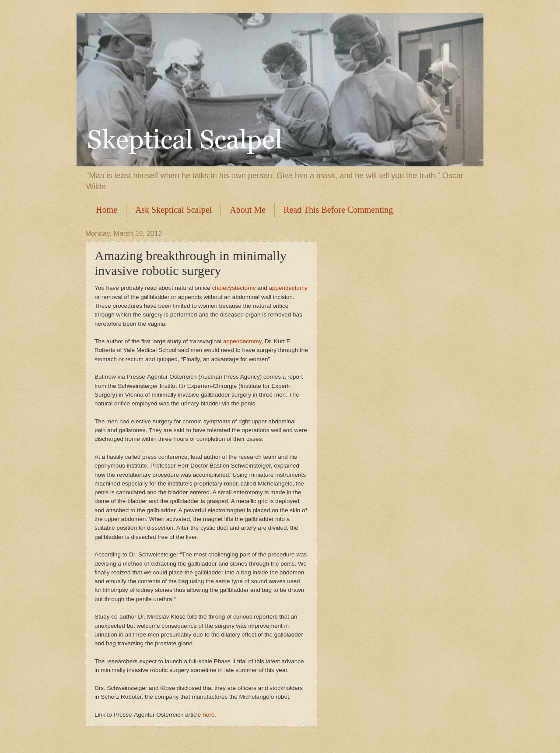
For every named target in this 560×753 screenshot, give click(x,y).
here (208, 715)
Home (107, 210)
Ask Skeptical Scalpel (174, 210)
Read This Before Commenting (338, 210)
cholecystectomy (234, 288)
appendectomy (288, 288)
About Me (248, 210)
